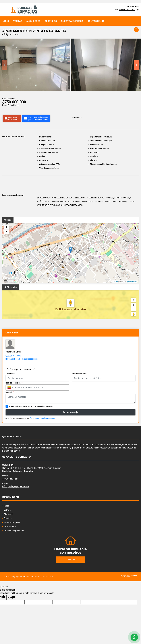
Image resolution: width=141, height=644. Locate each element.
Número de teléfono (14, 383)
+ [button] (7, 227)
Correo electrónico (80, 374)
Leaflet (115, 282)
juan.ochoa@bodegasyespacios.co (23, 359)
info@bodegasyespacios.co (15, 486)
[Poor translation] (11, 597)
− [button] (7, 232)
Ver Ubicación (63, 309)
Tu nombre (11, 374)
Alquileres (33, 21)
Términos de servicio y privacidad (42, 418)
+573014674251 (127, 10)
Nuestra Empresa (72, 21)
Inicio (5, 21)
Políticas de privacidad (14, 531)
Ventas (18, 21)
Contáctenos (96, 21)
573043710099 (14, 356)
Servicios (51, 21)
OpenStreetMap (132, 282)
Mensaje (10, 392)
